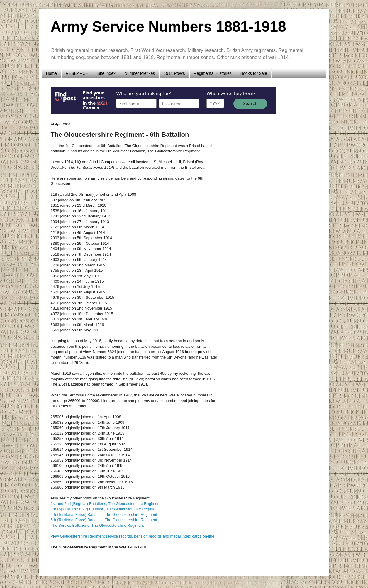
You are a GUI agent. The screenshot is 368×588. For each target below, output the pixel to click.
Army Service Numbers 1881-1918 (168, 27)
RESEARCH (77, 73)
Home (51, 73)
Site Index (106, 73)
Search (250, 104)
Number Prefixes (140, 73)
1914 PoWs (174, 73)
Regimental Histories (213, 73)
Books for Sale (254, 73)
